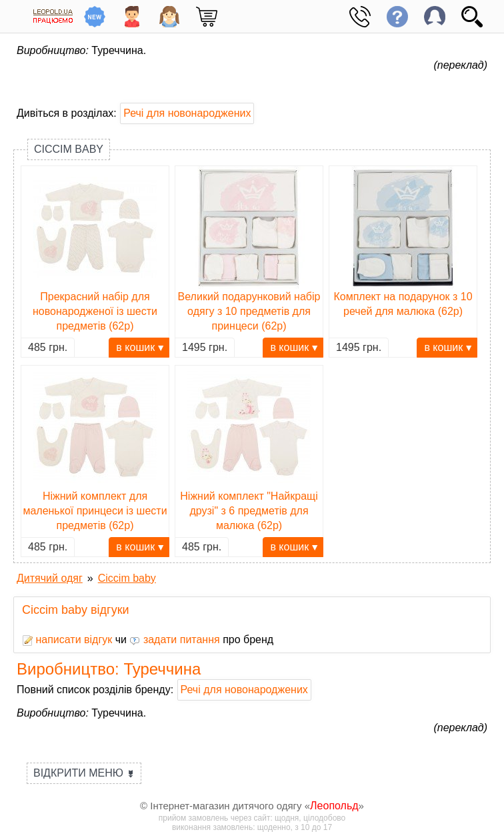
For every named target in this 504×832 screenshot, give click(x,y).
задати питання (174, 640)
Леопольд (334, 806)
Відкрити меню (84, 773)
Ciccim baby (69, 149)
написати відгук (67, 640)
